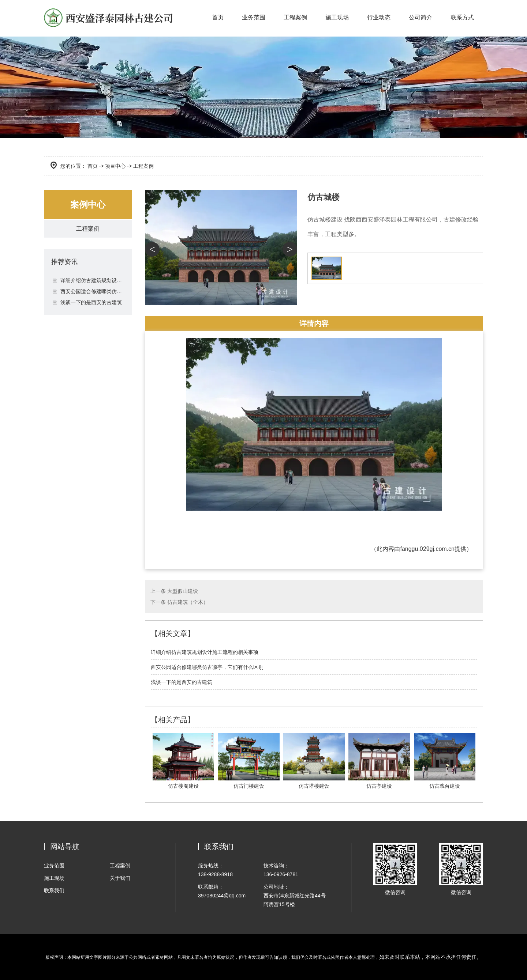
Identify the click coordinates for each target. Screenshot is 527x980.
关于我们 (120, 878)
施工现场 (337, 17)
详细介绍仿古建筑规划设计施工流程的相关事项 (92, 281)
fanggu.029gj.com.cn (427, 549)
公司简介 (421, 17)
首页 (218, 17)
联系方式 (462, 17)
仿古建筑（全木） (188, 602)
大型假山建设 (183, 591)
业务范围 (254, 17)
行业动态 (379, 17)
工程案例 (295, 17)
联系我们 (54, 890)
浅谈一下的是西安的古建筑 (91, 303)
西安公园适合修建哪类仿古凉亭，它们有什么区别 (92, 292)
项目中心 (115, 166)
